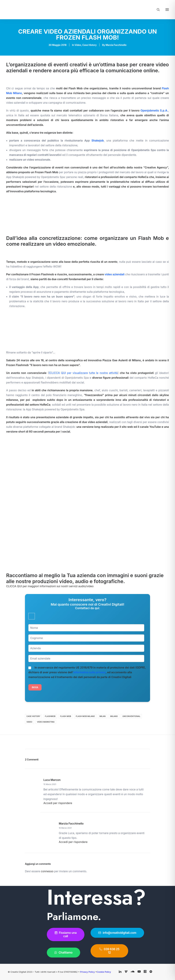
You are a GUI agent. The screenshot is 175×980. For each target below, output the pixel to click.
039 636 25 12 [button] (110, 951)
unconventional (131, 716)
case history (33, 716)
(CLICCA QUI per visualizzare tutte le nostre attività (83, 373)
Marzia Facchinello (116, 45)
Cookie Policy (104, 972)
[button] (167, 10)
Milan (102, 716)
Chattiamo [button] (63, 953)
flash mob (66, 716)
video (29, 722)
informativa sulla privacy (89, 672)
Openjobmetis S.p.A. (154, 110)
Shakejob (98, 140)
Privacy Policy (88, 972)
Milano (114, 716)
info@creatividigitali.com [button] (117, 933)
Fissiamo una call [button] (66, 934)
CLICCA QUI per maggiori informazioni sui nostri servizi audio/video (50, 586)
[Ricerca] (157, 10)
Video (78, 45)
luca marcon (52, 780)
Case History (90, 45)
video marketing (46, 722)
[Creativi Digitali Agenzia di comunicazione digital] (45, 10)
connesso (47, 871)
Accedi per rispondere (58, 803)
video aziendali (115, 274)
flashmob (50, 716)
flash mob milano (85, 716)
